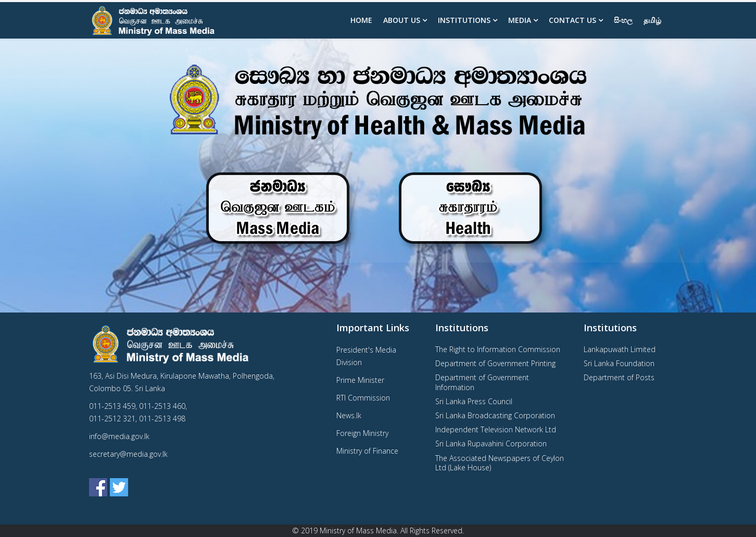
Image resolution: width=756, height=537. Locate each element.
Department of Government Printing (495, 363)
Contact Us (572, 20)
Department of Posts (619, 377)
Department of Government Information (482, 382)
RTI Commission (363, 398)
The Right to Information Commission (498, 349)
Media (520, 20)
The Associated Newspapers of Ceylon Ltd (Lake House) (500, 463)
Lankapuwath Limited (620, 349)
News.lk (349, 415)
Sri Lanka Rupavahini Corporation (491, 444)
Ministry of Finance (367, 451)
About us (402, 20)
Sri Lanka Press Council (474, 401)
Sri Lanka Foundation (619, 363)
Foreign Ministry (362, 433)
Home (361, 20)
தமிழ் (652, 20)
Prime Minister (360, 380)
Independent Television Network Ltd (496, 429)
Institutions (464, 20)
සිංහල (623, 20)
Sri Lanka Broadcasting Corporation (495, 415)
